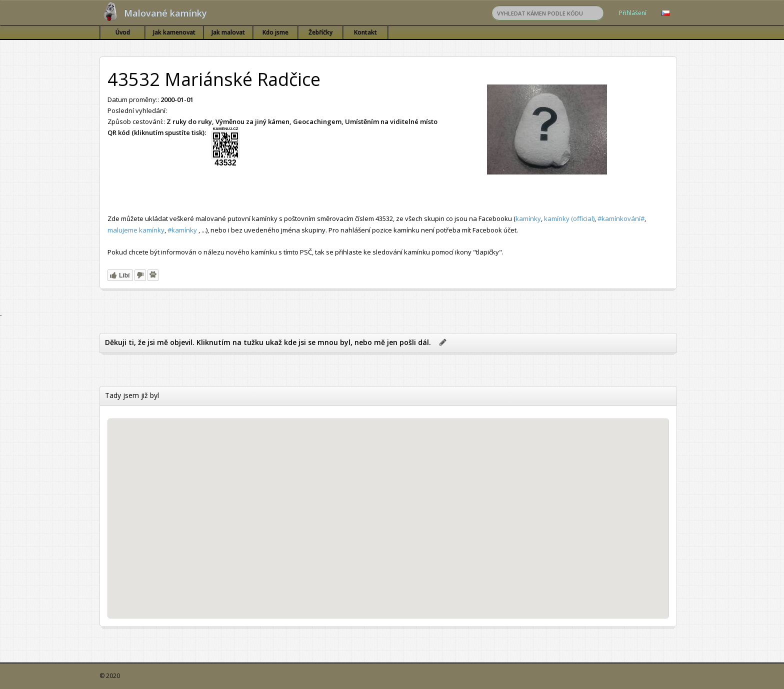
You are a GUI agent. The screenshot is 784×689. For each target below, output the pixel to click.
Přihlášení (633, 13)
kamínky (528, 218)
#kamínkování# (621, 218)
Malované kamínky (165, 13)
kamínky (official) (569, 218)
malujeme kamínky (136, 230)
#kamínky (182, 230)
